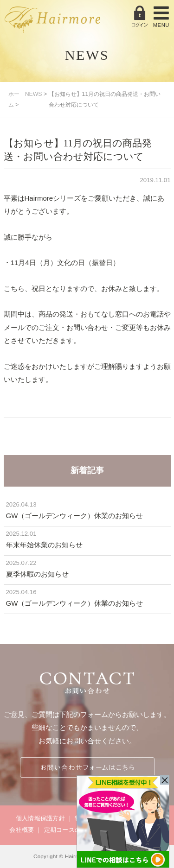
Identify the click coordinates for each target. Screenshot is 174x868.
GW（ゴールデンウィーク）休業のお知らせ (75, 516)
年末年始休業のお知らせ (44, 545)
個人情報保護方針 (40, 818)
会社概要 (22, 830)
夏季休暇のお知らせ (37, 574)
